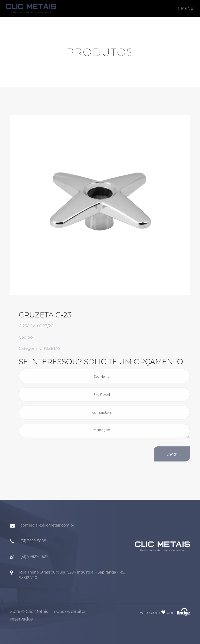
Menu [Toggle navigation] (186, 8)
